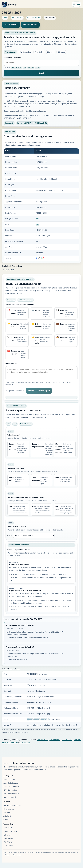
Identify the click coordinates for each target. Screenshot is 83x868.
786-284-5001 (55, 740)
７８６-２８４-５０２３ (42, 680)
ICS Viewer (8, 835)
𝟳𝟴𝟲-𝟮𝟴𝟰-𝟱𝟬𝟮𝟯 (39, 702)
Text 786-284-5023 (30, 25)
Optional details (11, 363)
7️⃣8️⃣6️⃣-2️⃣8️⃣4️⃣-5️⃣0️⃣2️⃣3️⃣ (44, 719)
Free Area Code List (11, 787)
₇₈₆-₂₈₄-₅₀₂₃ (36, 691)
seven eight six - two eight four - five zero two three (52, 725)
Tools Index (8, 828)
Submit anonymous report (39, 391)
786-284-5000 (43, 740)
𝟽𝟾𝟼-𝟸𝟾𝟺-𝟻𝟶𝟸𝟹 (38, 714)
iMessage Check (10, 797)
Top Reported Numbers (12, 805)
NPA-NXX (51, 52)
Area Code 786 (17, 18)
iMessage (61, 52)
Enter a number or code (12, 58)
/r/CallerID (7, 816)
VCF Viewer (8, 842)
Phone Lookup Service (23, 763)
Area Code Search (11, 783)
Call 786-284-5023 (11, 25)
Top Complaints (25, 52)
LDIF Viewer (8, 838)
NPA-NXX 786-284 (34, 18)
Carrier (10, 535)
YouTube (7, 812)
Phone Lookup (10, 52)
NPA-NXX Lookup (10, 790)
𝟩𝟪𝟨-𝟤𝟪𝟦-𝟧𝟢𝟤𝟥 (38, 708)
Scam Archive (9, 809)
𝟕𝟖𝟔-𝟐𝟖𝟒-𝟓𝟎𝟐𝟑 (37, 674)
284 (37, 224)
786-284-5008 (67, 740)
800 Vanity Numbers (11, 794)
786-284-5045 (12, 742)
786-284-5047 (25, 742)
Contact (6, 819)
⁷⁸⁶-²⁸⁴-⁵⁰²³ (36, 685)
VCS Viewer (8, 845)
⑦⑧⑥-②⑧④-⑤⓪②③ (41, 697)
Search (41, 73)
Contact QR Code (10, 831)
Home (5, 18)
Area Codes (39, 52)
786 (37, 219)
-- (8, 270)
